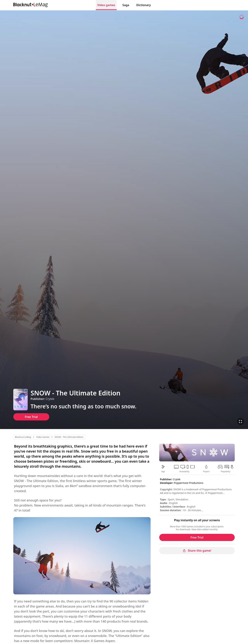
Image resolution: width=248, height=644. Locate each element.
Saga (126, 5)
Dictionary (144, 5)
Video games (106, 5)
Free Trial (31, 417)
